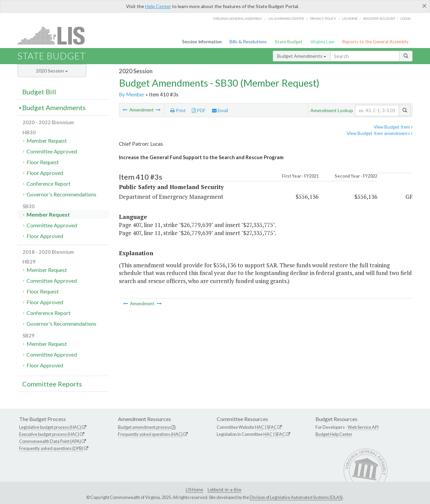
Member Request (47, 141)
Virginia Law (322, 42)
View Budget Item (393, 127)
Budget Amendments (302, 56)
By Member (132, 94)
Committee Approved (52, 151)
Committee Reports (52, 384)
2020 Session (52, 71)
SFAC (272, 427)
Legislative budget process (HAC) (50, 427)
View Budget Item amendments (380, 133)
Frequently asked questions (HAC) (150, 434)
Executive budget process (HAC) (49, 434)
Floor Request (43, 162)
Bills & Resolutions (248, 42)
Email (220, 110)
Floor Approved (45, 173)
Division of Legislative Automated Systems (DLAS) (296, 497)
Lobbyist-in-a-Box (224, 490)
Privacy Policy (323, 18)
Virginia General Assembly (238, 18)
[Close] (424, 6)
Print (178, 110)
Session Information (202, 42)
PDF (199, 110)
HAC (260, 427)
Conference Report (49, 184)
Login (405, 18)
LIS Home (195, 490)
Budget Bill (39, 92)
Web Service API (363, 427)
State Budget (289, 42)
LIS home (350, 18)
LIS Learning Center (286, 18)
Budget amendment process (144, 427)
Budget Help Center (334, 434)
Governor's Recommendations (61, 194)
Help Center (158, 6)
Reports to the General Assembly (375, 42)
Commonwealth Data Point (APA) (50, 441)
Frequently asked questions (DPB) (51, 448)
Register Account (379, 18)
